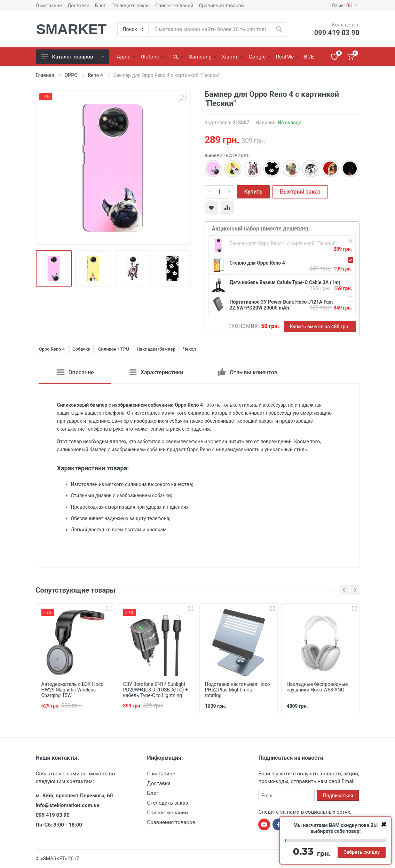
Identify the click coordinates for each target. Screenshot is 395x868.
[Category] (133, 29)
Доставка (78, 6)
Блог (100, 6)
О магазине (49, 6)
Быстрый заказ (300, 192)
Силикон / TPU (114, 349)
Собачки (81, 349)
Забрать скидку (362, 852)
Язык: (344, 6)
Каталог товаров (73, 57)
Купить (254, 192)
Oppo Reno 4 (52, 349)
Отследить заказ (131, 6)
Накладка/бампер (156, 349)
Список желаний (174, 6)
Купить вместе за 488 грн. (320, 327)
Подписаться (338, 796)
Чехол (189, 349)
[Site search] (210, 29)
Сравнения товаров (222, 6)
